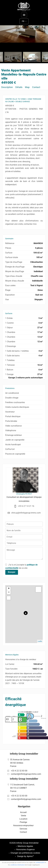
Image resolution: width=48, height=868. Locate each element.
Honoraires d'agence (25, 849)
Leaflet (40, 641)
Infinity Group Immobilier (24, 754)
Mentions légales (25, 846)
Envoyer (12, 572)
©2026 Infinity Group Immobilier (24, 843)
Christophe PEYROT (24, 494)
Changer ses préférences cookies (25, 853)
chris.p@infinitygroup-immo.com (26, 513)
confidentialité (40, 862)
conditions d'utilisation (18, 865)
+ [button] (9, 589)
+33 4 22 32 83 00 (19, 771)
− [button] (9, 592)
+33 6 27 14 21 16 (26, 506)
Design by (25, 856)
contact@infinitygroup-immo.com (26, 774)
